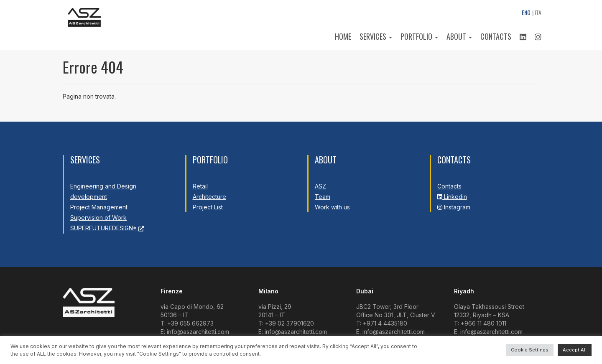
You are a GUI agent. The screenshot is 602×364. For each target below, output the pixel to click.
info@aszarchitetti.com (198, 332)
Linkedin (452, 197)
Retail (200, 186)
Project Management (99, 207)
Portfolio (419, 36)
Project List (208, 207)
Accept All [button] (575, 350)
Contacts (496, 36)
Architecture (209, 197)
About (459, 36)
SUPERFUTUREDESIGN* (107, 228)
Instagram (454, 207)
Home (343, 36)
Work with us (332, 207)
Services (376, 36)
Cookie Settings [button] (530, 350)
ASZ (320, 186)
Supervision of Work (98, 218)
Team (323, 197)
